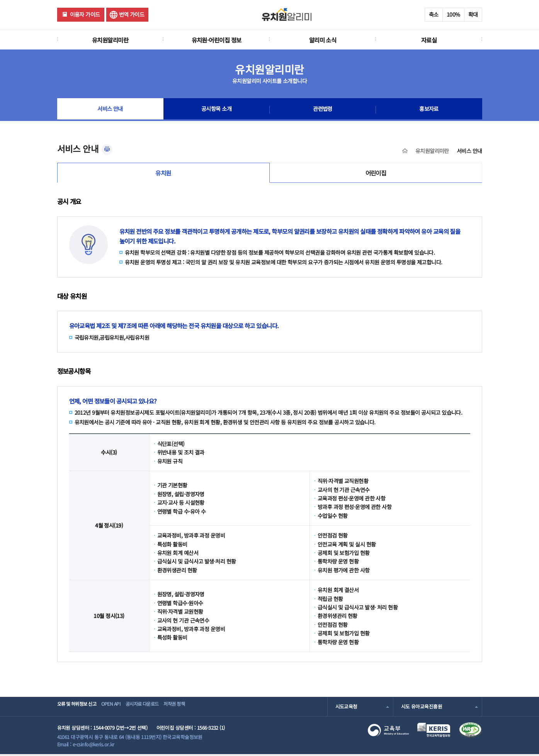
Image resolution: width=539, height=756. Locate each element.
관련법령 (323, 110)
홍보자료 (429, 110)
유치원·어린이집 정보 (217, 40)
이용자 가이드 (85, 14)
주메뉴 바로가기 (0, 0)
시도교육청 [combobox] (346, 708)
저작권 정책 (198, 708)
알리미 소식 (323, 40)
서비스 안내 (110, 110)
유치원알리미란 (110, 40)
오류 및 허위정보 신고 (79, 708)
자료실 (429, 40)
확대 (473, 14)
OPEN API (121, 708)
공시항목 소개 (216, 110)
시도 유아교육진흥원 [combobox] (422, 708)
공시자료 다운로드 (159, 708)
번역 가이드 (132, 14)
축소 (434, 14)
